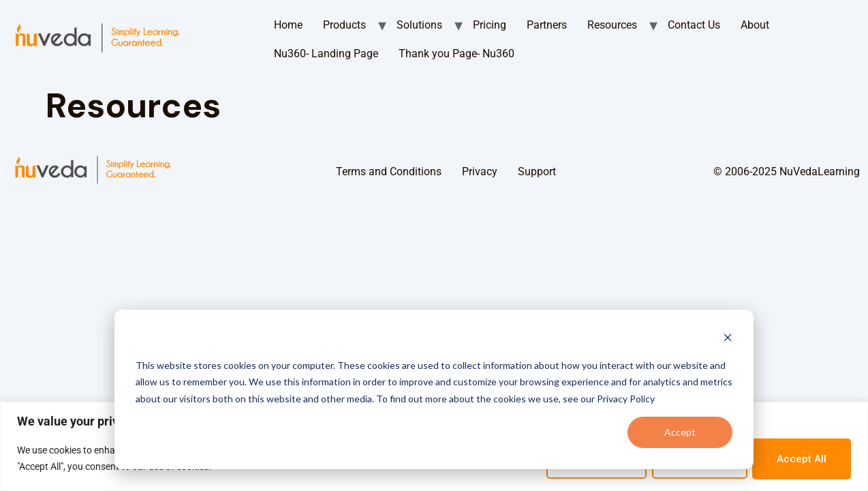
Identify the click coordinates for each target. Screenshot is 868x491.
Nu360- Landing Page (326, 54)
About (755, 25)
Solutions (419, 25)
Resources (612, 25)
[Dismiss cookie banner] (728, 339)
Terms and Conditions (389, 172)
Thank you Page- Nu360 (456, 54)
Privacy (480, 172)
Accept (680, 432)
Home (288, 25)
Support (537, 172)
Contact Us (694, 25)
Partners (547, 25)
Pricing (490, 25)
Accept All (802, 459)
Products (344, 25)
